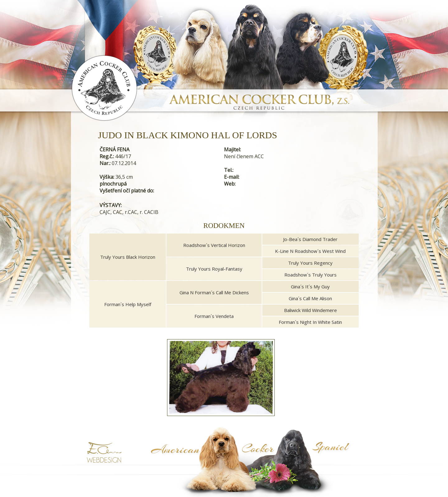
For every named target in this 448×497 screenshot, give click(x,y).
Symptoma (340, 462)
